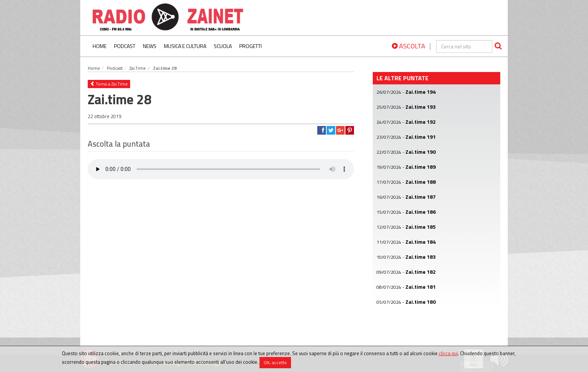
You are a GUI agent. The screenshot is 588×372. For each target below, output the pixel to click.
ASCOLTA (409, 46)
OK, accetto (275, 362)
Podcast (125, 46)
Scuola (223, 46)
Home (100, 46)
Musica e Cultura (185, 46)
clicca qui (448, 353)
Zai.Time (138, 68)
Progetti (250, 46)
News (150, 46)
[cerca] (464, 46)
